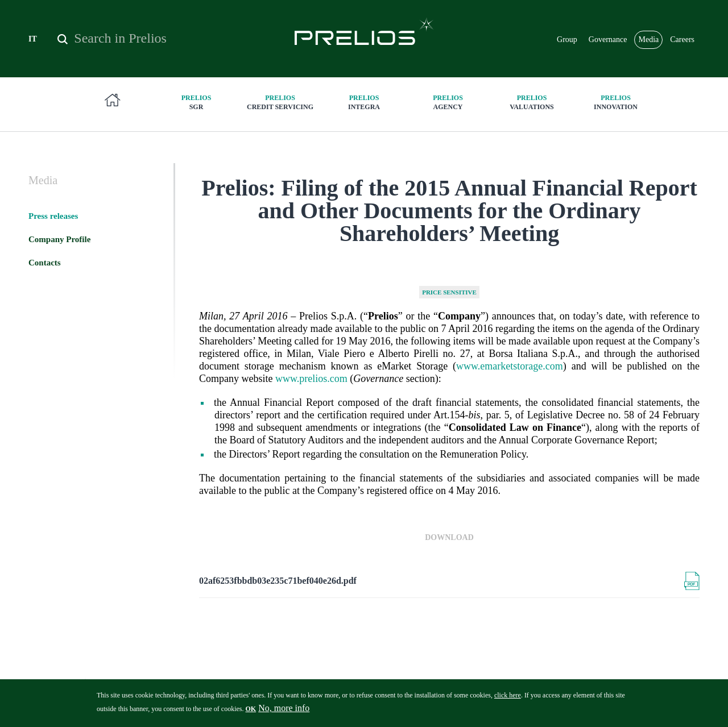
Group (567, 40)
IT (33, 39)
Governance (608, 40)
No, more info (284, 712)
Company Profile (59, 239)
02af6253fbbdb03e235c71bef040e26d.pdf (278, 581)
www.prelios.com (311, 379)
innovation (616, 102)
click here (508, 699)
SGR (196, 102)
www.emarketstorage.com (510, 366)
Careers (682, 40)
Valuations (532, 102)
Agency (448, 102)
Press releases (53, 216)
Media (648, 40)
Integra (364, 102)
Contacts (45, 263)
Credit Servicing (280, 102)
